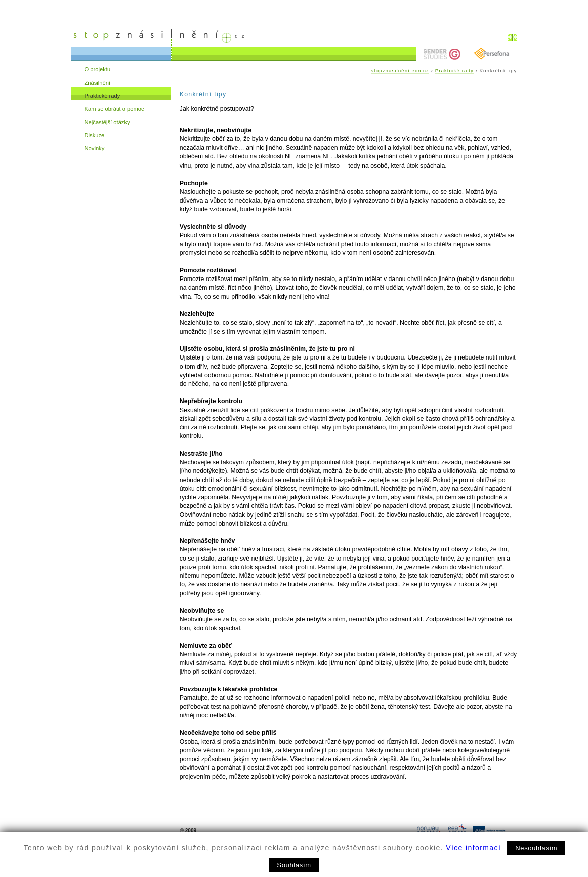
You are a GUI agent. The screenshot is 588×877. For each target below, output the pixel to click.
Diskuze (95, 135)
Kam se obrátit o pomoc (114, 109)
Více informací (473, 848)
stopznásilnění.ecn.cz (400, 71)
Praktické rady (102, 96)
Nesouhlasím (536, 848)
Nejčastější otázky (107, 122)
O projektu (98, 69)
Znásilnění (98, 83)
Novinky (95, 148)
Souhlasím (294, 865)
